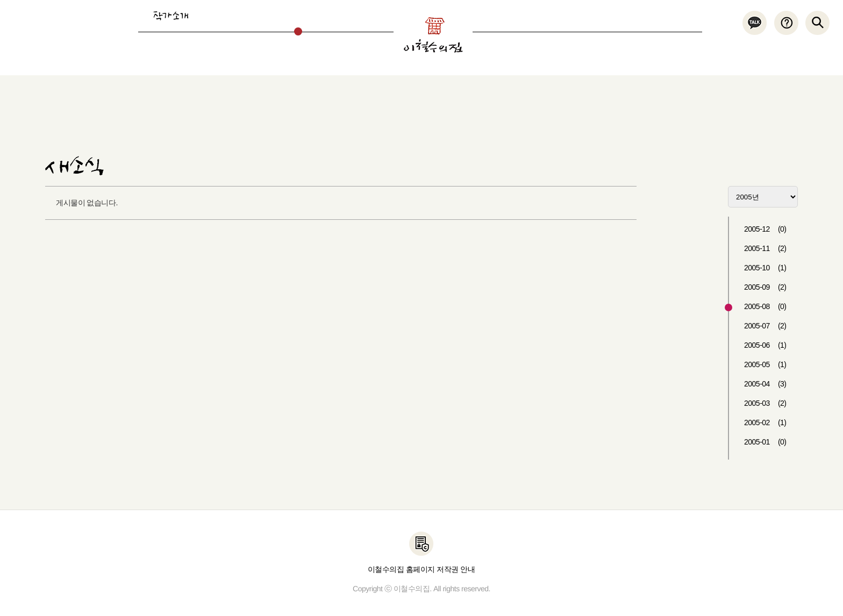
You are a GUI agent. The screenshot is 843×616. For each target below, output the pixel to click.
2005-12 (765, 229)
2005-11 (765, 248)
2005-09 (765, 287)
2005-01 (765, 442)
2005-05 (765, 364)
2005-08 (765, 306)
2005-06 (765, 345)
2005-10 (765, 268)
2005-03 (765, 403)
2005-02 (765, 422)
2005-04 (765, 384)
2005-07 (765, 326)
